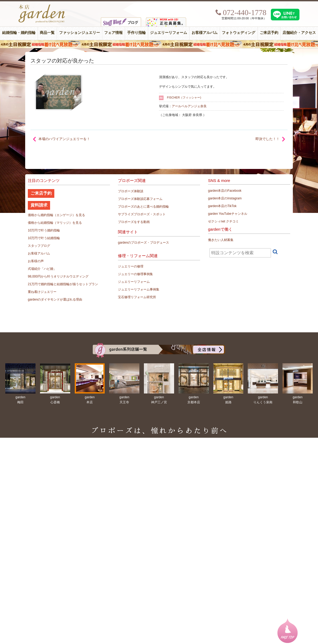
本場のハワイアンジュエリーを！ (64, 139)
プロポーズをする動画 (134, 222)
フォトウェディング (238, 33)
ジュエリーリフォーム (169, 33)
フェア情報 (113, 33)
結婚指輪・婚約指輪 (19, 33)
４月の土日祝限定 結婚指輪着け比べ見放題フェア (159, 44)
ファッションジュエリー (79, 33)
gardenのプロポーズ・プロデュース (143, 243)
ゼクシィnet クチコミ (223, 221)
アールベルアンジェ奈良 (189, 106)
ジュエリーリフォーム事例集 (139, 289)
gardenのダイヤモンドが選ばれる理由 (55, 299)
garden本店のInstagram (225, 198)
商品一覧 (47, 33)
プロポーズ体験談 (131, 191)
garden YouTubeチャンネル (228, 214)
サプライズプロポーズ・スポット (142, 214)
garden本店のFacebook (225, 191)
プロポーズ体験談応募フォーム (140, 199)
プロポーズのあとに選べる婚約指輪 (143, 207)
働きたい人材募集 (221, 240)
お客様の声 (36, 261)
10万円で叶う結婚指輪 (44, 238)
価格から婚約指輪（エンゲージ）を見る (56, 215)
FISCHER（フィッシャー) (184, 97)
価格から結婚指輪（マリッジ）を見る (55, 223)
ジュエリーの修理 (131, 266)
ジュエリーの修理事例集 (135, 274)
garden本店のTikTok (222, 206)
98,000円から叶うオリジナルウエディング (58, 276)
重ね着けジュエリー (42, 292)
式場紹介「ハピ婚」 (42, 269)
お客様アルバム (205, 33)
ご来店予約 (269, 33)
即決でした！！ (268, 139)
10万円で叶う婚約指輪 (44, 230)
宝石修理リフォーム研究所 (137, 297)
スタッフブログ (39, 246)
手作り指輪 (136, 33)
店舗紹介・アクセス (299, 33)
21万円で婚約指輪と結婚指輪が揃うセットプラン (63, 284)
